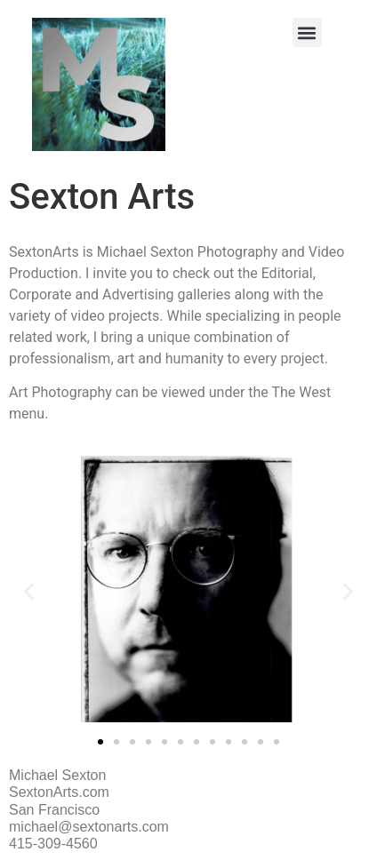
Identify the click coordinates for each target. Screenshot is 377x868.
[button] (307, 32)
